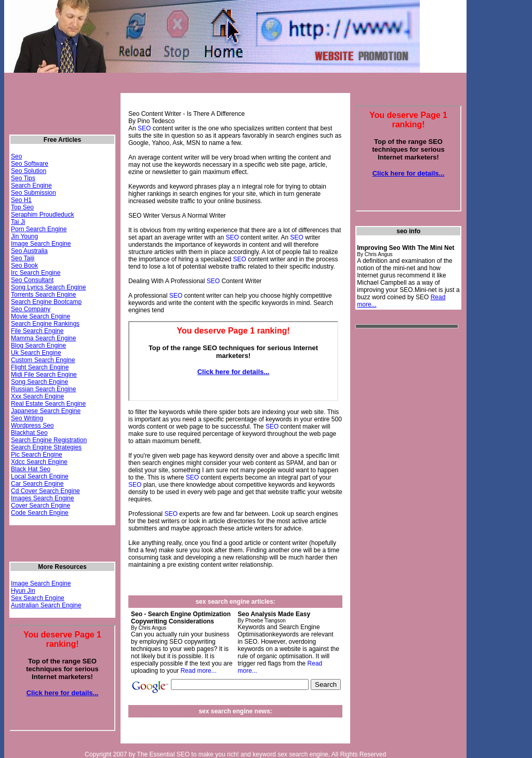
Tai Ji (18, 222)
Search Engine (31, 185)
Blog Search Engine (38, 345)
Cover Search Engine (41, 506)
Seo (16, 156)
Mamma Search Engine (43, 338)
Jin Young (24, 236)
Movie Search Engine (41, 316)
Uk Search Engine (36, 353)
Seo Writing (27, 418)
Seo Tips (23, 178)
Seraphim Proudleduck (42, 215)
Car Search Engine (37, 484)
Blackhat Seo (29, 433)
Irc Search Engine (36, 273)
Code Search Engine (40, 513)
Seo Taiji (23, 258)
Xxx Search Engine (37, 396)
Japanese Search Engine (46, 411)
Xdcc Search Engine (39, 462)
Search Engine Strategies (46, 447)
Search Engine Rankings (45, 324)
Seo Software (30, 164)
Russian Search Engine (43, 389)
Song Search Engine (39, 382)
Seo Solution (29, 171)
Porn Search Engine (39, 229)
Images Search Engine (42, 498)
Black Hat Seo (31, 469)
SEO (144, 128)
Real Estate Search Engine (48, 404)
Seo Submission (34, 193)
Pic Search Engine (37, 455)
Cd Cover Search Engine (45, 491)
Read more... (198, 671)
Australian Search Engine (46, 605)
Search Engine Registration (49, 440)
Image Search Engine (41, 244)
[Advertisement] (195, 88)
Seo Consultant (32, 280)
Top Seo (22, 207)
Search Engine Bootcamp (46, 302)
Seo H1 (21, 200)
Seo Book (24, 265)
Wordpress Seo (32, 425)
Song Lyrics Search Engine (48, 287)
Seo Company (31, 309)
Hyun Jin (23, 591)
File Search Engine (37, 331)
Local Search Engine (40, 476)
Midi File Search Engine (44, 375)
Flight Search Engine (40, 367)
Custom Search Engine (43, 360)
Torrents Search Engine (43, 295)
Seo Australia (29, 251)
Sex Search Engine (38, 598)
